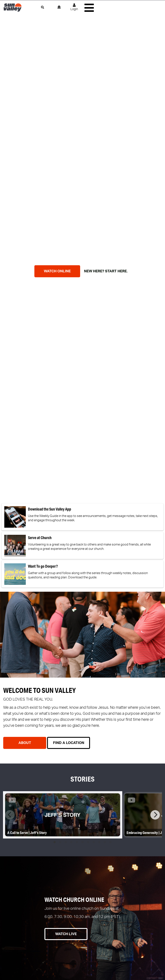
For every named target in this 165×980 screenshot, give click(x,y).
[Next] (155, 815)
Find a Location (69, 743)
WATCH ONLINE (57, 271)
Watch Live (66, 934)
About (25, 743)
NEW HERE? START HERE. (105, 271)
